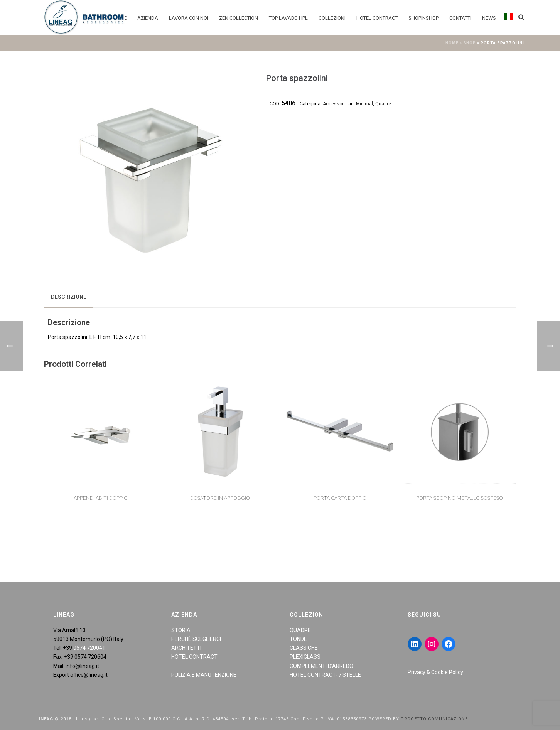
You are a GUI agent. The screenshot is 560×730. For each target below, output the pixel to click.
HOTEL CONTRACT (194, 657)
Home (452, 43)
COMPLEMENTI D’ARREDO (321, 666)
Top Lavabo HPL (288, 18)
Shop (470, 43)
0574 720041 (89, 648)
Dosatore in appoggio (220, 498)
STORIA (181, 630)
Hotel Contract (377, 18)
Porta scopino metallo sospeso (460, 498)
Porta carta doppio (340, 498)
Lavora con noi (189, 18)
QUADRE (300, 630)
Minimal (364, 104)
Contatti (460, 18)
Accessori (334, 104)
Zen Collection (239, 18)
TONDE (298, 639)
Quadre (383, 104)
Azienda (148, 18)
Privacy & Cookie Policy (435, 672)
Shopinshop (423, 18)
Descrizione (69, 297)
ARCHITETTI (186, 648)
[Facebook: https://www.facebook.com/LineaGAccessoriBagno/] (449, 644)
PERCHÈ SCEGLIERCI (196, 639)
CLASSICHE (304, 648)
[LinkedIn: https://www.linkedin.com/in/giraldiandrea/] (415, 644)
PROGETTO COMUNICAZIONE (434, 719)
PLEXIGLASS (305, 657)
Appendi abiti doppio (101, 498)
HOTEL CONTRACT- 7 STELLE (325, 675)
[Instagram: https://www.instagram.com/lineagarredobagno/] (432, 644)
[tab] (69, 297)
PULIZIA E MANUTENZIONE (204, 675)
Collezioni (332, 18)
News (489, 18)
